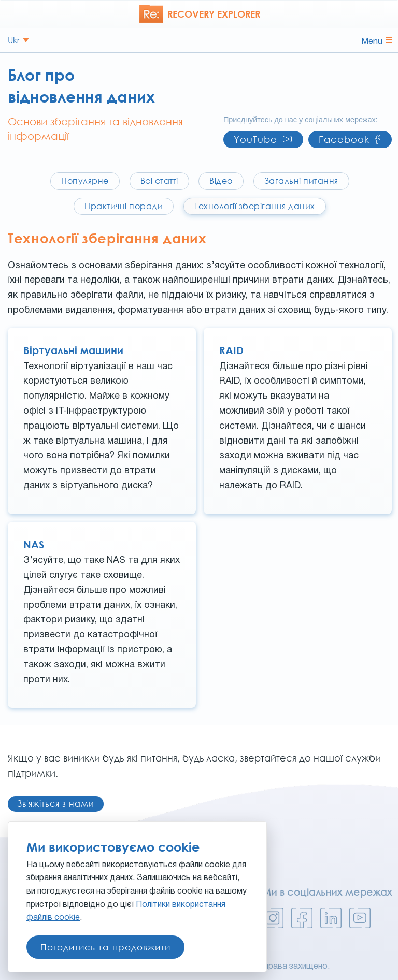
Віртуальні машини (73, 350)
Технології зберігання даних (255, 206)
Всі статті (159, 181)
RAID (231, 350)
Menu (376, 41)
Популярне (85, 181)
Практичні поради (124, 206)
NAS (34, 544)
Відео (221, 181)
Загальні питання (301, 181)
